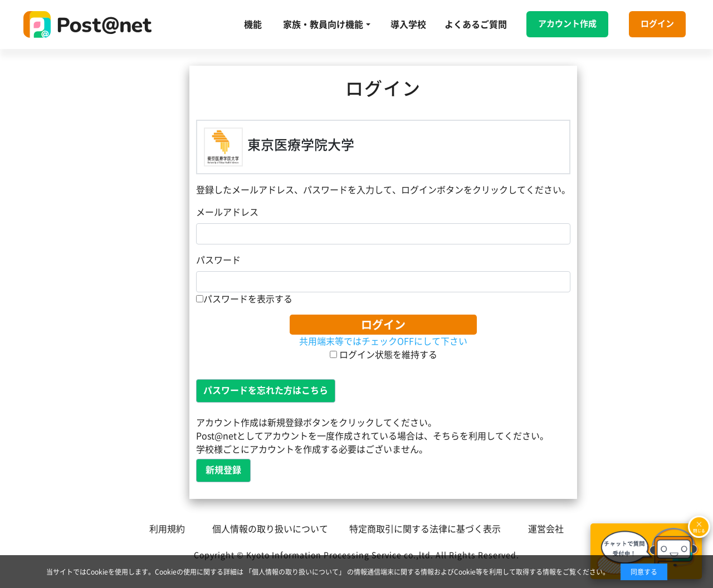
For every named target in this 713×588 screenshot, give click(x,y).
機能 (253, 24)
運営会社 (546, 529)
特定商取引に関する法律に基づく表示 (425, 529)
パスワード (218, 260)
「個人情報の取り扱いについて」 (295, 572)
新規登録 (223, 470)
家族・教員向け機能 (323, 24)
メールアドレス (227, 212)
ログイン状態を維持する (384, 355)
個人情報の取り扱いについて (270, 529)
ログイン (657, 24)
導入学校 (408, 24)
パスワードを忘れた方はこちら (266, 390)
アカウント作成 (567, 24)
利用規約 (167, 529)
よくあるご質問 (476, 24)
